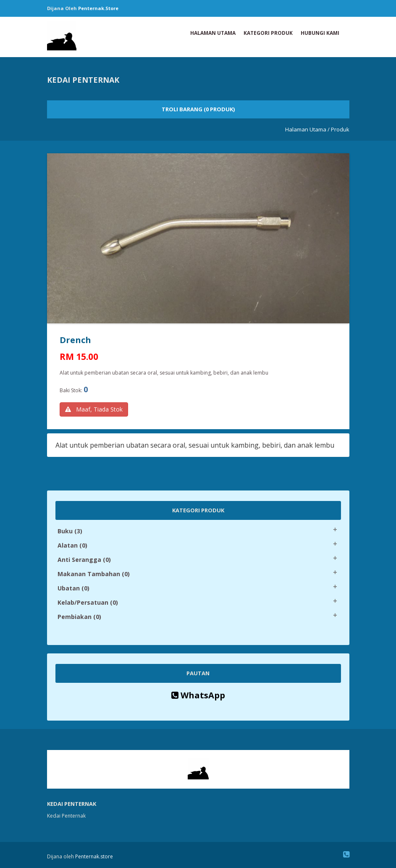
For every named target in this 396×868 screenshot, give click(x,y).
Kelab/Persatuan (88, 602)
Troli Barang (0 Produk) (198, 109)
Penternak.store (98, 8)
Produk (340, 129)
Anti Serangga (84, 560)
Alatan (72, 545)
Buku (70, 531)
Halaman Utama (213, 33)
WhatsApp (198, 695)
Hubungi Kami (320, 33)
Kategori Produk (268, 33)
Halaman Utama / (307, 129)
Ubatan (73, 588)
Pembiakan (79, 617)
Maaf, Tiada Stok (94, 409)
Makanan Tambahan (94, 574)
